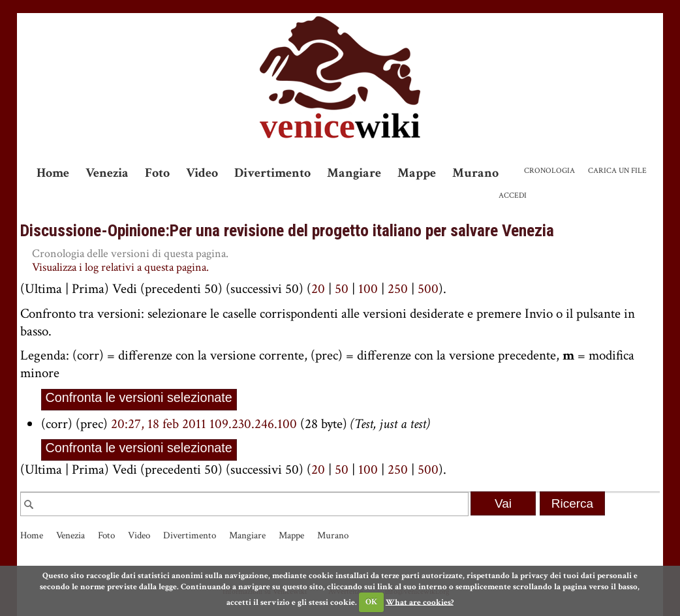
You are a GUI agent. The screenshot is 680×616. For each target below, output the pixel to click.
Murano (475, 173)
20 (318, 289)
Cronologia (549, 171)
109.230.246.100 (253, 424)
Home (53, 173)
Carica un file (617, 171)
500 (428, 289)
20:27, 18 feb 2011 (159, 424)
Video (202, 173)
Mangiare (354, 173)
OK (371, 602)
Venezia (107, 173)
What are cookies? (420, 602)
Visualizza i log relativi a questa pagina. (120, 267)
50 (342, 289)
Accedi (513, 195)
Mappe (417, 173)
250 (398, 289)
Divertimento (272, 173)
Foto (157, 173)
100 (368, 289)
